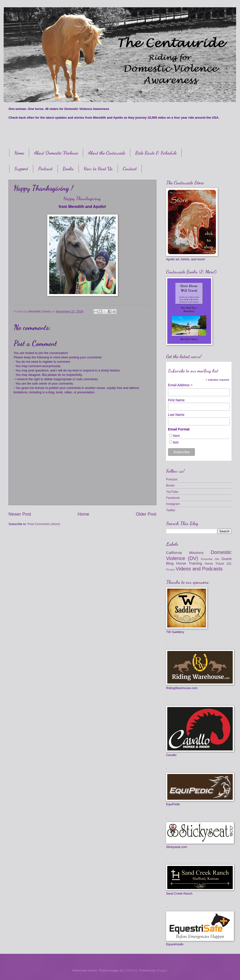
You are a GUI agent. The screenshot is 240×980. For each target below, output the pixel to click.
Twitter (171, 510)
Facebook (173, 498)
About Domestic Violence (56, 153)
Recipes (171, 570)
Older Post (146, 514)
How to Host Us (98, 169)
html (176, 436)
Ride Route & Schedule (156, 153)
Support (21, 169)
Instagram (173, 504)
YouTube (172, 492)
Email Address (180, 385)
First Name (176, 400)
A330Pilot (131, 970)
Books (68, 169)
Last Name (176, 415)
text (176, 442)
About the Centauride (107, 153)
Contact (130, 169)
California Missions (185, 553)
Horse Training (189, 563)
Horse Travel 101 (218, 564)
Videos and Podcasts (199, 569)
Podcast (45, 169)
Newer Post (20, 514)
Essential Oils (210, 559)
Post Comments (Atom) (44, 524)
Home (19, 153)
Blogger (162, 970)
